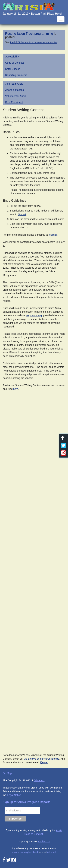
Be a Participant (14, 102)
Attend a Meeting (15, 90)
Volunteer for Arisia (16, 96)
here (16, 389)
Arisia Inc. (39, 780)
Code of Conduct (15, 63)
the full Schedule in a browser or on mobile (34, 42)
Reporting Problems (16, 75)
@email (22, 214)
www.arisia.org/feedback (25, 852)
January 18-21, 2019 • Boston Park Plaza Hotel (32, 14)
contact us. (44, 841)
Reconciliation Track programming (29, 34)
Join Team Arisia (14, 84)
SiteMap (7, 773)
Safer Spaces (13, 69)
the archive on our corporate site (42, 759)
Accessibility (12, 57)
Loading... (34, 571)
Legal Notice (14, 795)
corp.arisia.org (34, 315)
